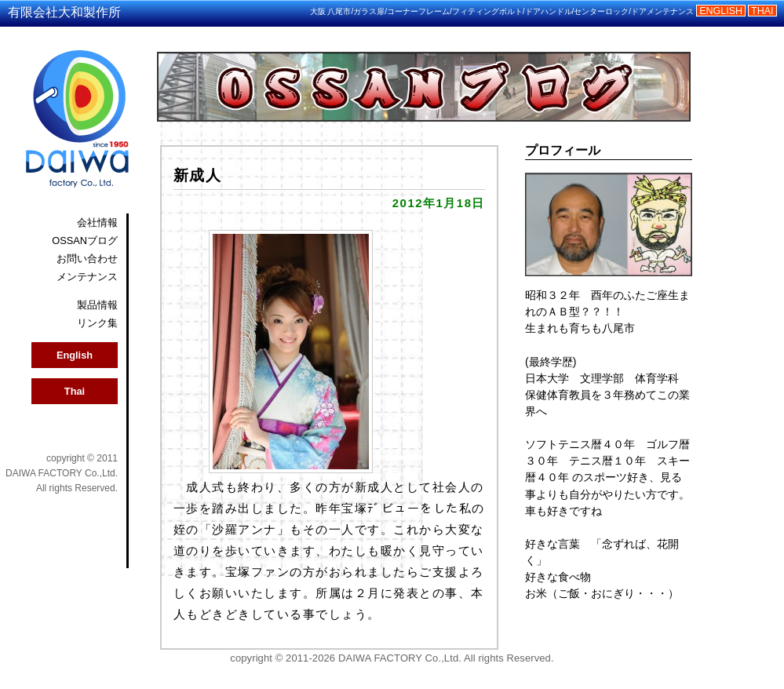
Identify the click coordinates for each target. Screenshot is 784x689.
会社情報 (97, 222)
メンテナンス (87, 277)
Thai (75, 391)
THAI (762, 11)
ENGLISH (721, 11)
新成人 (198, 175)
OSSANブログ (85, 241)
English (75, 355)
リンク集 (97, 323)
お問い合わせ (87, 259)
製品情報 (97, 305)
